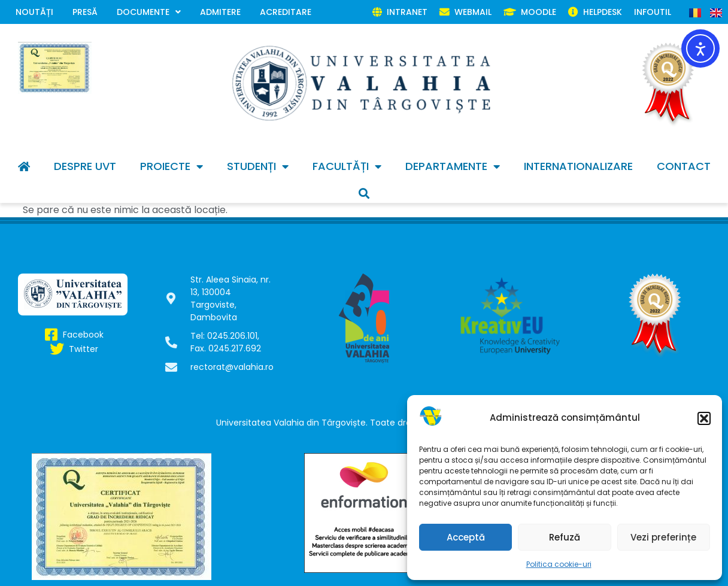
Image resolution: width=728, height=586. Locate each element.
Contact (684, 166)
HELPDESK (595, 12)
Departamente (453, 166)
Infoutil (653, 12)
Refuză (565, 537)
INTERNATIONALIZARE (578, 166)
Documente (149, 12)
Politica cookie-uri (559, 564)
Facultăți (347, 166)
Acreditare (286, 12)
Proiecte (172, 166)
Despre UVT (85, 166)
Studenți (258, 166)
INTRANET (400, 12)
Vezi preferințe (663, 537)
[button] (704, 418)
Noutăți (34, 12)
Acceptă (466, 537)
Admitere (220, 12)
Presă (85, 12)
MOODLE (530, 12)
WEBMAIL (465, 12)
